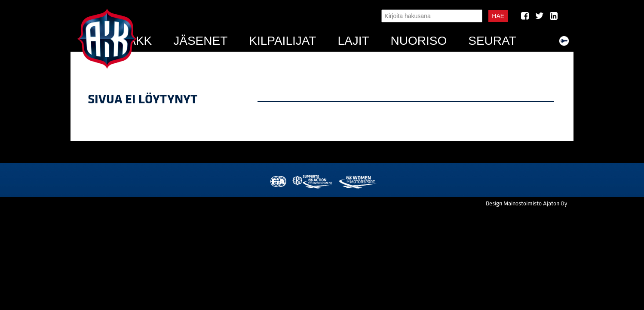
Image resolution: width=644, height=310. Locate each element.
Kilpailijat (282, 41)
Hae (498, 16)
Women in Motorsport (357, 182)
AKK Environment (313, 182)
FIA (278, 182)
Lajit (353, 41)
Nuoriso (419, 41)
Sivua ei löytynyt (143, 99)
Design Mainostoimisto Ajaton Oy (526, 204)
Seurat (492, 41)
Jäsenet (200, 41)
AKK (140, 41)
